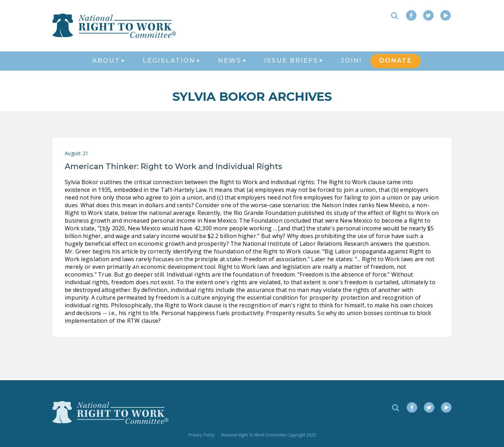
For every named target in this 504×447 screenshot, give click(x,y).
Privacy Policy (201, 435)
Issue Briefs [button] (293, 62)
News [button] (232, 62)
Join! (351, 62)
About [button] (108, 62)
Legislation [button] (171, 62)
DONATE (395, 62)
